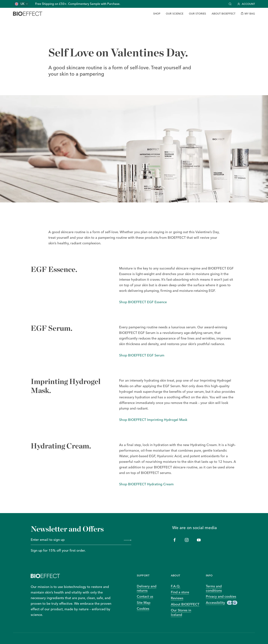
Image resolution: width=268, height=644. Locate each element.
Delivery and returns (147, 588)
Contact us (145, 596)
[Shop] (157, 14)
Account (246, 4)
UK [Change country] (23, 4)
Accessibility (222, 603)
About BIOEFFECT (185, 604)
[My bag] (248, 14)
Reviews (177, 598)
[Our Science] (175, 14)
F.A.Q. (176, 586)
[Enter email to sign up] (76, 540)
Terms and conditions (214, 588)
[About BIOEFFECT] (224, 14)
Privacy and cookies (221, 596)
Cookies (143, 609)
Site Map (144, 603)
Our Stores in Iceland (181, 612)
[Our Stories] (197, 14)
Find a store (180, 592)
